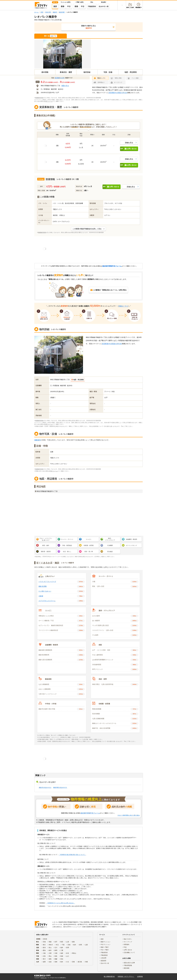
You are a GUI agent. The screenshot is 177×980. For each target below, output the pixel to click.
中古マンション (106, 945)
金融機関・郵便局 (132, 539)
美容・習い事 (89, 552)
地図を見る (65, 86)
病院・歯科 (46, 545)
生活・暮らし (67, 552)
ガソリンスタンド (132, 545)
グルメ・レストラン (46, 539)
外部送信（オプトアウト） (126, 976)
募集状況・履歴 (66, 72)
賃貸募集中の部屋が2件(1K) (118, 93)
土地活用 (103, 958)
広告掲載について (129, 953)
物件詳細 (87, 72)
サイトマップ (128, 942)
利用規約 (126, 945)
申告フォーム (48, 101)
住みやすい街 (104, 6)
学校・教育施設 (67, 545)
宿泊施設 (110, 552)
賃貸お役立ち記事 (129, 963)
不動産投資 (104, 955)
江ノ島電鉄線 (45, 89)
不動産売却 (92, 6)
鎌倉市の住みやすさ (45, 787)
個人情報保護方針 (109, 976)
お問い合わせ (128, 950)
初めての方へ (128, 939)
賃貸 (55, 6)
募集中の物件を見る (89, 27)
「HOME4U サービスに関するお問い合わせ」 (61, 903)
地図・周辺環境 (131, 72)
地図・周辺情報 (78, 380)
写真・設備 (108, 72)
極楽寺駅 (54, 89)
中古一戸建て (105, 950)
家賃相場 (126, 968)
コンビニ (89, 539)
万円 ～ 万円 (58, 82)
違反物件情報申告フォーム (112, 266)
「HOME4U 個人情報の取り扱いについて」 (72, 855)
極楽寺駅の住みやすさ (60, 787)
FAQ (125, 947)
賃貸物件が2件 (60, 78)
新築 (63, 6)
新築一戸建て (105, 947)
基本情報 (45, 72)
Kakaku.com (44, 978)
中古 (69, 6)
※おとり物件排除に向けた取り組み (129, 815)
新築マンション (106, 942)
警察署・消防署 (46, 552)
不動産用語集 (128, 965)
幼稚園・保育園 (89, 545)
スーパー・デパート (67, 539)
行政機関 (110, 545)
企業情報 (140, 976)
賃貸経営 (103, 961)
